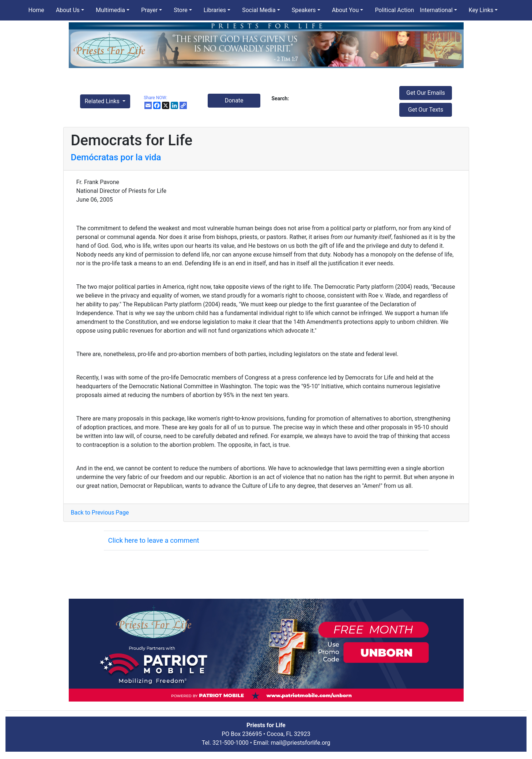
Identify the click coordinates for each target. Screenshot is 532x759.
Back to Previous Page (100, 513)
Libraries (215, 10)
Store (180, 10)
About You (346, 10)
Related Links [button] (103, 101)
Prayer (149, 10)
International (436, 10)
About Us (68, 10)
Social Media (259, 10)
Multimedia (110, 10)
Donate (234, 100)
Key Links (481, 10)
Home (36, 10)
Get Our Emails (426, 93)
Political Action (394, 10)
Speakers (304, 10)
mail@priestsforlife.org (301, 743)
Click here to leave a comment (154, 541)
